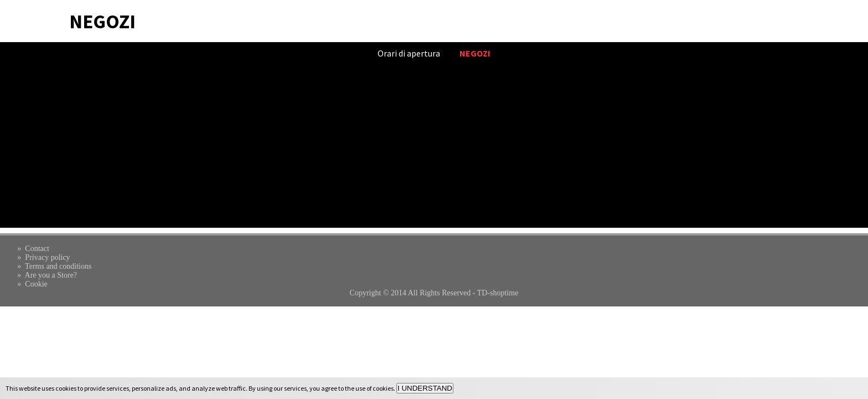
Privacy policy (47, 257)
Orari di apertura (409, 53)
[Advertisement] (434, 150)
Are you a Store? (51, 275)
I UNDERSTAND (425, 388)
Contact (37, 249)
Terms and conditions (58, 266)
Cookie (36, 284)
